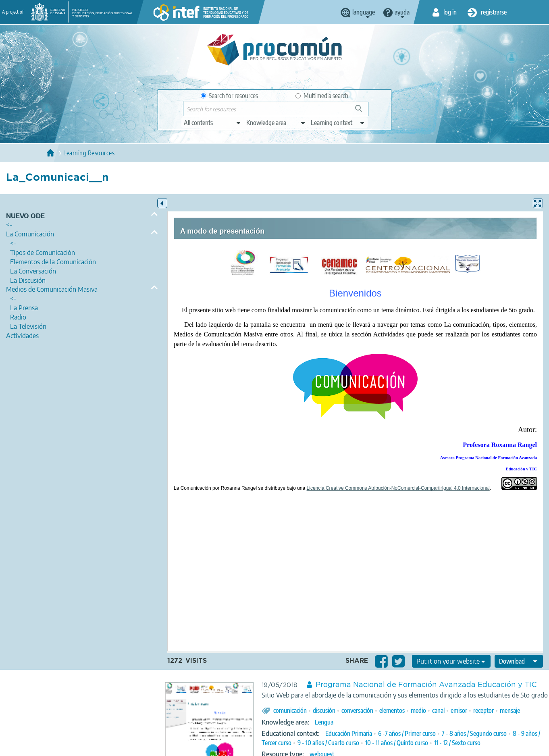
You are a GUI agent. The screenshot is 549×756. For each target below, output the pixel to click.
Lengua (324, 722)
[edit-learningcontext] (338, 123)
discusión (324, 710)
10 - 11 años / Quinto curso (397, 743)
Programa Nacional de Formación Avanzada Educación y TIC (426, 685)
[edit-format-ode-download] (519, 661)
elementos (392, 710)
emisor (459, 710)
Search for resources (229, 96)
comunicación (290, 710)
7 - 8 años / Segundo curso (474, 733)
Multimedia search (322, 96)
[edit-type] (213, 123)
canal (438, 710)
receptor (483, 710)
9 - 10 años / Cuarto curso (328, 743)
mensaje (510, 710)
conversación (357, 710)
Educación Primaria (349, 733)
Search (362, 112)
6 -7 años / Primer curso (407, 733)
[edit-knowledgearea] (276, 123)
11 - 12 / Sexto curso (457, 743)
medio (418, 710)
